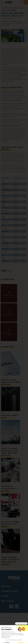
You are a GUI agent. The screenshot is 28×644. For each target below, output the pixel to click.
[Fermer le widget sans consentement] (21, 623)
